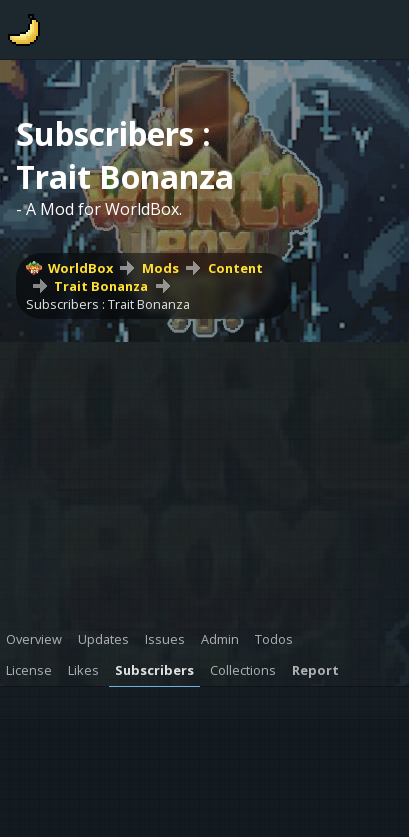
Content (235, 268)
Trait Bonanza (101, 286)
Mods (160, 268)
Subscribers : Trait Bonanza (108, 304)
